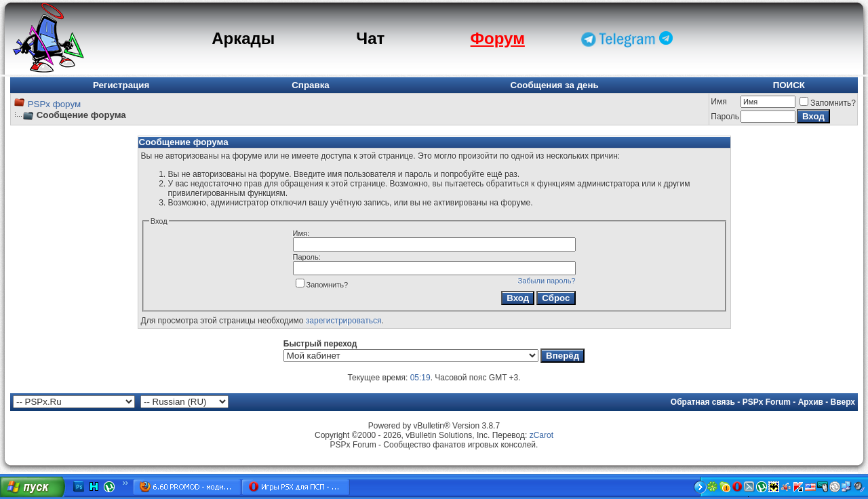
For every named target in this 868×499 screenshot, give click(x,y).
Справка (311, 85)
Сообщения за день (555, 85)
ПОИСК (789, 85)
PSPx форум (54, 104)
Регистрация (121, 85)
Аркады (243, 38)
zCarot (541, 435)
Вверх (843, 402)
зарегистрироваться (344, 321)
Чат (370, 38)
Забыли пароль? (547, 281)
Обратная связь (703, 402)
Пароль (725, 117)
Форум (498, 38)
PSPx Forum (767, 402)
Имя (718, 102)
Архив (811, 402)
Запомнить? (828, 103)
